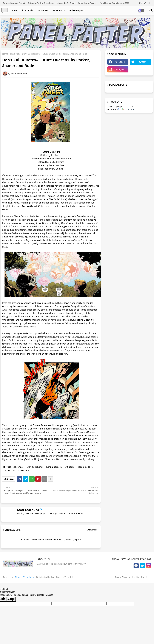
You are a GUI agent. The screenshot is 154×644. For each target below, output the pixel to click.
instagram (120, 69)
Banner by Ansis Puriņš (14, 3)
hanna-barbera (54, 467)
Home (14, 10)
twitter (143, 62)
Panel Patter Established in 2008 (114, 3)
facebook (120, 62)
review (7, 470)
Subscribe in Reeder (88, 3)
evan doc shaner (35, 467)
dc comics (18, 467)
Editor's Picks (27, 10)
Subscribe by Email (66, 3)
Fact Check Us (143, 577)
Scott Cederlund (28, 510)
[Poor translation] (11, 599)
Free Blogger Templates (63, 577)
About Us (43, 10)
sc (14, 470)
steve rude (15, 54)
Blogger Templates (24, 577)
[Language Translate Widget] (120, 107)
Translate (126, 110)
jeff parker (70, 467)
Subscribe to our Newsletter (41, 3)
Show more (92, 530)
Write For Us (59, 10)
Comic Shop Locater (125, 577)
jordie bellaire (85, 467)
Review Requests (77, 10)
